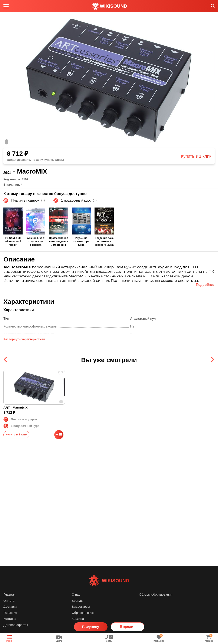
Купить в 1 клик (196, 156)
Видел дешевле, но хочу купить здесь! (35, 160)
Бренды (77, 607)
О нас (76, 601)
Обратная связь (84, 619)
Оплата (9, 607)
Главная (9, 601)
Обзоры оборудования (156, 601)
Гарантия (10, 619)
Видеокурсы (81, 613)
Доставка (10, 613)
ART (10, 171)
